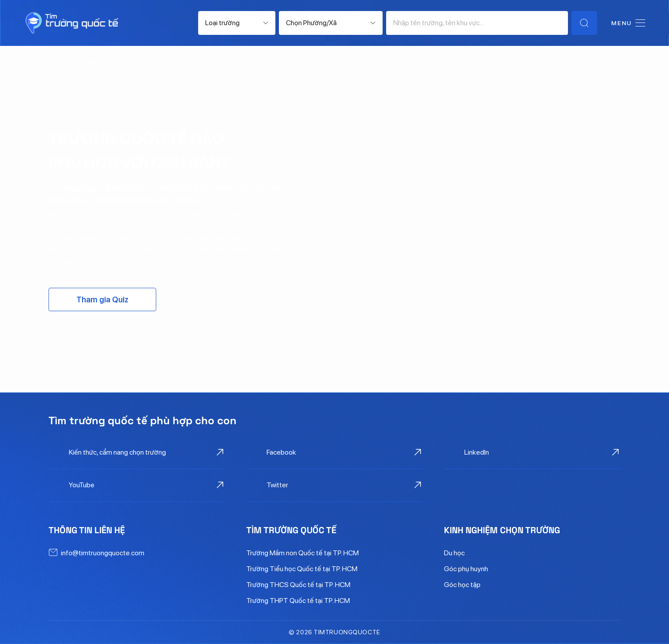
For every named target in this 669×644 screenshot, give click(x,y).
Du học (454, 553)
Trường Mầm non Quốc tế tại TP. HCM (303, 553)
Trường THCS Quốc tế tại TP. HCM (298, 585)
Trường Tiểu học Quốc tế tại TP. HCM (302, 569)
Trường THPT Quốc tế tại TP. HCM (298, 601)
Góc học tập (462, 585)
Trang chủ (62, 62)
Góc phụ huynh (466, 569)
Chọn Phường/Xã (311, 23)
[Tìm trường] (584, 23)
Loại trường (222, 23)
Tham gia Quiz (102, 299)
